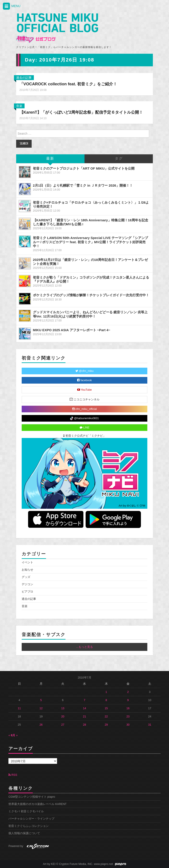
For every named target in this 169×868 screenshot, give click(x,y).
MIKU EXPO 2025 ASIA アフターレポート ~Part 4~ (72, 330)
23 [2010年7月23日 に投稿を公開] (128, 717)
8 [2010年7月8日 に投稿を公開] (106, 700)
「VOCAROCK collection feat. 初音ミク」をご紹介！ (68, 84)
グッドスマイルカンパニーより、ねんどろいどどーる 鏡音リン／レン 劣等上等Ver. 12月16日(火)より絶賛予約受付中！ (90, 314)
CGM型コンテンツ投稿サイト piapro (32, 797)
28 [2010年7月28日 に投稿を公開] (84, 725)
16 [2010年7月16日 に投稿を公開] (128, 708)
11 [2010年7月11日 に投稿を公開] (19, 708)
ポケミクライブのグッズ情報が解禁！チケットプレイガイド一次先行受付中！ (91, 295)
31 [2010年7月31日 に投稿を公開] (150, 725)
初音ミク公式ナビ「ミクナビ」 (84, 436)
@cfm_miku (84, 371)
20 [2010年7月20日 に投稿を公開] (63, 717)
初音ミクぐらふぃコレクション (29, 826)
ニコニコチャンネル (85, 399)
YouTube (84, 390)
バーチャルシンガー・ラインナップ (31, 819)
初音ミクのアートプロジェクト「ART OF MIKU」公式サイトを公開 (84, 168)
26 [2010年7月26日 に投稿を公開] (41, 725)
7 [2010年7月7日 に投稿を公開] (84, 700)
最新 (50, 159)
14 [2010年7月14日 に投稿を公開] (84, 708)
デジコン (27, 584)
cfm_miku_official (85, 409)
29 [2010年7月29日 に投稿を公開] (106, 725)
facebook (84, 380)
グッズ (26, 577)
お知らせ (27, 570)
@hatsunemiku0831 (84, 418)
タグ (119, 159)
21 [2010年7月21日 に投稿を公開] (84, 717)
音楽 (19, 106)
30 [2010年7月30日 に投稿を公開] (128, 725)
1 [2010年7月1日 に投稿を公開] (106, 692)
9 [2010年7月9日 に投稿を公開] (128, 700)
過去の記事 (24, 78)
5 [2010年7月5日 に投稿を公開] (41, 700)
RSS (13, 775)
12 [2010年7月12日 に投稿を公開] (41, 708)
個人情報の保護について (24, 833)
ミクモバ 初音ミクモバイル (26, 811)
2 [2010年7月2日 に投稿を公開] (128, 692)
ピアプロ (27, 592)
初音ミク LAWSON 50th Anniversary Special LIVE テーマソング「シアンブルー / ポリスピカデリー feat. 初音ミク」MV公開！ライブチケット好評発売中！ (91, 242)
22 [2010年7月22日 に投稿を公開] (106, 717)
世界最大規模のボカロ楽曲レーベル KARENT (37, 804)
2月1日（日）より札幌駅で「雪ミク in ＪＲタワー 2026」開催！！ (83, 185)
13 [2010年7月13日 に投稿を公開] (63, 708)
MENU (11, 6)
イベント (27, 562)
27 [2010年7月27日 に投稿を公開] (63, 725)
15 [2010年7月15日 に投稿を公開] (106, 708)
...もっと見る (84, 647)
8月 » (14, 735)
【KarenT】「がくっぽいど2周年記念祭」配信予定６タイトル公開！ (81, 112)
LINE (85, 428)
